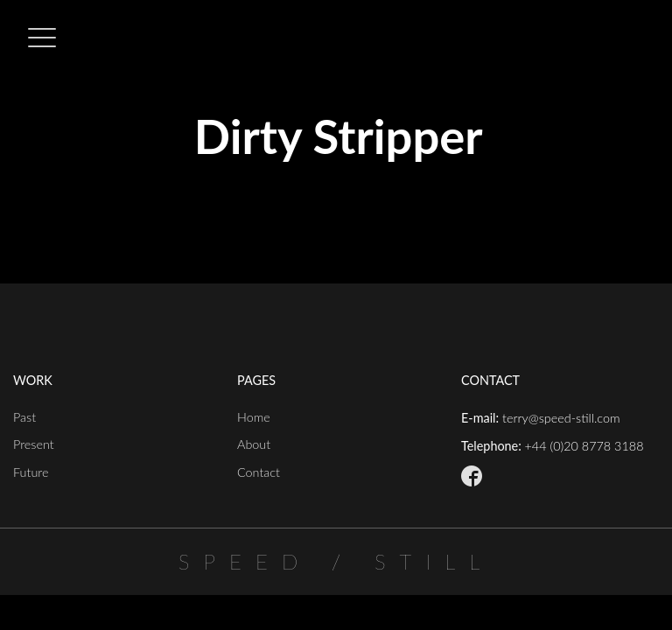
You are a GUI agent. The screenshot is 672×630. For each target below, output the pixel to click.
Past (24, 417)
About (254, 444)
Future (31, 472)
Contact (259, 472)
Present (34, 444)
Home (254, 417)
